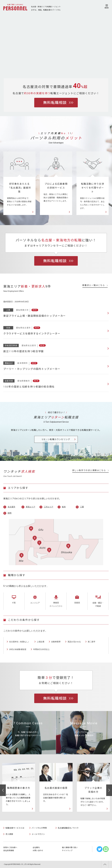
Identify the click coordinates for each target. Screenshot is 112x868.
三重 (82, 507)
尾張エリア (31, 507)
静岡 (10, 513)
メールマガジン (38, 834)
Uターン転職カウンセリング (56, 439)
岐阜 (64, 507)
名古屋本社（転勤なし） (20, 642)
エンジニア (35, 603)
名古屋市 (11, 507)
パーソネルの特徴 (39, 828)
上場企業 (41, 642)
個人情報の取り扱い (70, 848)
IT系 (14, 603)
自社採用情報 (9, 851)
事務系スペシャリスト (56, 604)
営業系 (77, 603)
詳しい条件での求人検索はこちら (90, 470)
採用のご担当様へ (10, 848)
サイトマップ (67, 851)
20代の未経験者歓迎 (18, 649)
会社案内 (36, 848)
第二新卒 (92, 642)
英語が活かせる (74, 642)
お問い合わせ (38, 851)
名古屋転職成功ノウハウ (68, 828)
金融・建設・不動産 (98, 604)
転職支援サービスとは (15, 828)
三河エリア (49, 507)
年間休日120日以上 (41, 649)
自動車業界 (56, 642)
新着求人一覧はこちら (95, 285)
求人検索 (9, 834)
